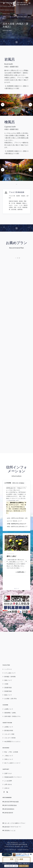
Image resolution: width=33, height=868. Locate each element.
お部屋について (9, 727)
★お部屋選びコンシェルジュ (12, 741)
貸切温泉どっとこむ (10, 830)
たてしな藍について (10, 673)
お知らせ (7, 788)
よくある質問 (8, 781)
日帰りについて (9, 759)
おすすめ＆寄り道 (22, 537)
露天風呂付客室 (9, 731)
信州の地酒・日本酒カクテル (12, 716)
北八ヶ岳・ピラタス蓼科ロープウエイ (15, 823)
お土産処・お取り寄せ (11, 699)
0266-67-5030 (9, 846)
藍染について (8, 695)
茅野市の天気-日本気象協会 (18, 483)
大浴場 (6, 684)
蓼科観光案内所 (9, 813)
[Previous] (3, 105)
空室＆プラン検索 (24, 866)
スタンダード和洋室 (10, 738)
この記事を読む (21, 572)
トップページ (8, 669)
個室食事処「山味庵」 (11, 713)
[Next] (30, 105)
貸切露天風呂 (8, 688)
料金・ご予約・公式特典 (11, 752)
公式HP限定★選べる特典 (11, 866)
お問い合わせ (8, 784)
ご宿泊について (9, 756)
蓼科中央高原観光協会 (11, 805)
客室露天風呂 (8, 691)
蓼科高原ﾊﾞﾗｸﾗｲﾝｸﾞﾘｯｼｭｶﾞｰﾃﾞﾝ (13, 827)
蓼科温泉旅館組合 (9, 809)
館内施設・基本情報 (10, 677)
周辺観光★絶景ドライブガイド (13, 777)
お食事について (9, 709)
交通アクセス (8, 773)
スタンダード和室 (9, 734)
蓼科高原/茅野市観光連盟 (11, 802)
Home (4, 17)
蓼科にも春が (11, 556)
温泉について (12, 17)
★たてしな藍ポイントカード (12, 763)
